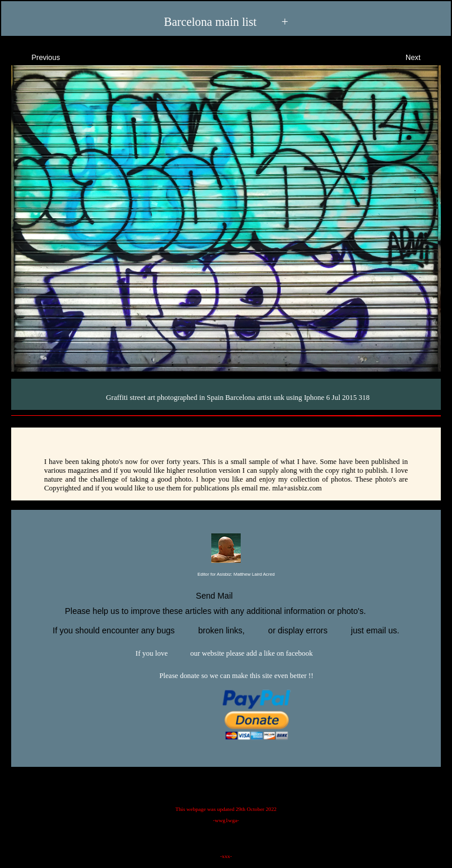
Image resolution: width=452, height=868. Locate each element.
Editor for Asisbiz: (226, 575)
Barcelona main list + (226, 21)
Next (423, 56)
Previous (35, 56)
